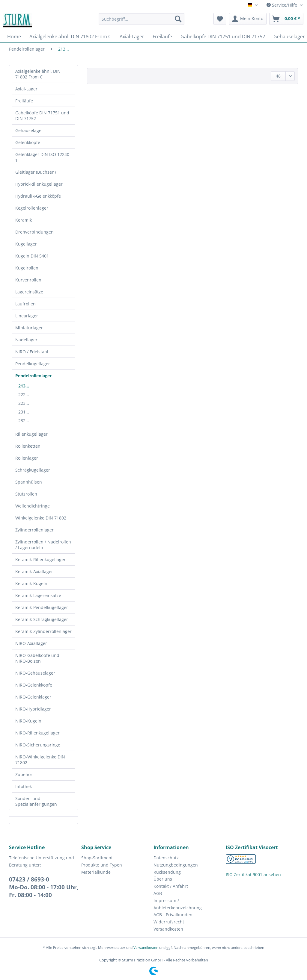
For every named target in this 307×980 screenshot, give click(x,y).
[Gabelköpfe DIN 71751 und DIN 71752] (223, 37)
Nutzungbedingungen (176, 865)
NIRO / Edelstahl (32, 352)
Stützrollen (26, 494)
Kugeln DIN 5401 (32, 256)
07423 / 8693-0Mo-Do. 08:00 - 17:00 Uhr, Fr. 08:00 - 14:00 (44, 887)
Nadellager (26, 340)
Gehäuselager (29, 130)
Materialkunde (96, 872)
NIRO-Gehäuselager (35, 673)
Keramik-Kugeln (31, 583)
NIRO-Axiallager (31, 643)
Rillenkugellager (31, 434)
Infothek (24, 786)
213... (24, 386)
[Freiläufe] (162, 37)
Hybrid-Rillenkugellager (39, 184)
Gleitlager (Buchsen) (36, 172)
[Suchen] (178, 19)
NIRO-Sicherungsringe (38, 745)
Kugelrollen (27, 268)
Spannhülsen (29, 482)
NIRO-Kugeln (28, 721)
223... (24, 403)
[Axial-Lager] (132, 37)
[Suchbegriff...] (142, 19)
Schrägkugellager (33, 470)
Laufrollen (25, 304)
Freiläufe (24, 101)
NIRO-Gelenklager (33, 697)
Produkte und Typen (102, 865)
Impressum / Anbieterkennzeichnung (178, 904)
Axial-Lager (26, 89)
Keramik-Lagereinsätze (38, 595)
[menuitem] (142, 22)
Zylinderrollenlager (34, 530)
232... (24, 421)
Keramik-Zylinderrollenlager (43, 631)
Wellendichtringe (33, 506)
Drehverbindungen (34, 232)
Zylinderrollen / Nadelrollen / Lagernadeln (43, 545)
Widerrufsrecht (169, 922)
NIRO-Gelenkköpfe (34, 685)
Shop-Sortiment (97, 858)
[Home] (14, 37)
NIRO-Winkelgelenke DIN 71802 (40, 760)
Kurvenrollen (28, 280)
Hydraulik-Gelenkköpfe (38, 196)
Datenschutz (166, 858)
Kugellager (26, 244)
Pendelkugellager (33, 364)
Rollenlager (27, 458)
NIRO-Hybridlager (33, 709)
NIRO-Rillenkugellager (37, 733)
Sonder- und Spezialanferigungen (36, 801)
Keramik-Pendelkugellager (42, 607)
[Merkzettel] (220, 19)
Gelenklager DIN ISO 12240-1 (43, 157)
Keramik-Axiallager (34, 571)
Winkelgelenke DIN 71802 (41, 518)
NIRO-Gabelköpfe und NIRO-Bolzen (37, 658)
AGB (158, 893)
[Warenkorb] (286, 19)
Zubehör (24, 774)
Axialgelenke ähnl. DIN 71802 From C (38, 74)
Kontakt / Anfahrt (171, 886)
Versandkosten (168, 929)
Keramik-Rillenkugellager (40, 559)
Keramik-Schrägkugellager (42, 619)
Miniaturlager (29, 328)
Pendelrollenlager (33, 376)
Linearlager (27, 316)
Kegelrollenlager (32, 208)
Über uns (163, 879)
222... (24, 394)
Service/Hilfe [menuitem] (282, 5)
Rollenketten (28, 446)
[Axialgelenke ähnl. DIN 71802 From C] (70, 37)
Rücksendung (167, 872)
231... (24, 412)
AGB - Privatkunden (173, 915)
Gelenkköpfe (28, 142)
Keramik (24, 220)
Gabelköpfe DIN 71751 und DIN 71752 (42, 116)
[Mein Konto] (248, 19)
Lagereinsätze (29, 292)
